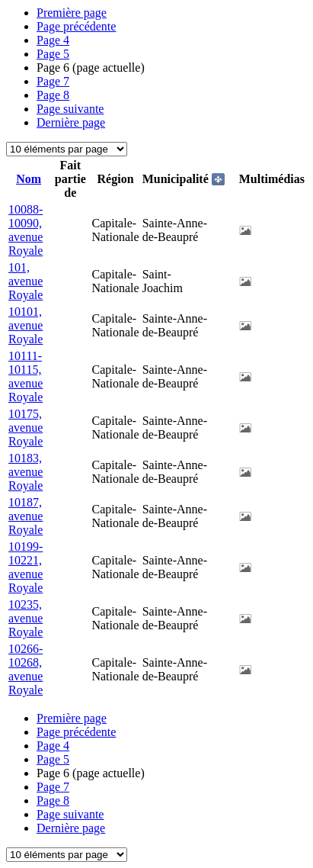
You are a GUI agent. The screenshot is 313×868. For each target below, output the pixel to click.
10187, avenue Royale (26, 516)
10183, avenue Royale (26, 472)
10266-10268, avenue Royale (26, 669)
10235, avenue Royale (26, 618)
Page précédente (76, 26)
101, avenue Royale (26, 281)
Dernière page (71, 122)
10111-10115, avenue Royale (26, 376)
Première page (72, 13)
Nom (29, 179)
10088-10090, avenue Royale (26, 230)
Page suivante (70, 109)
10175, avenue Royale (26, 428)
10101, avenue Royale (26, 325)
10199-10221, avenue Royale (26, 567)
